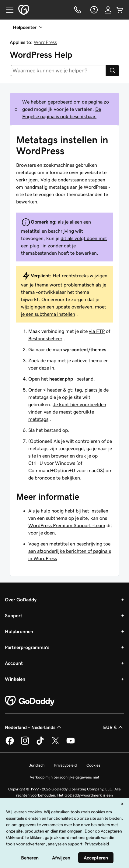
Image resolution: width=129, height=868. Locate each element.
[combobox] (58, 71)
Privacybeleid (65, 765)
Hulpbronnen (19, 631)
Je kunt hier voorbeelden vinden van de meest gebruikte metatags (67, 412)
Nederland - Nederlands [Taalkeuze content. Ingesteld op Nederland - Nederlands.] (34, 727)
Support (14, 615)
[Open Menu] (7, 10)
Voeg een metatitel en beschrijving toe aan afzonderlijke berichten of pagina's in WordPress (70, 551)
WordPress (45, 42)
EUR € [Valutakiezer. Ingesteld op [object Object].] (114, 727)
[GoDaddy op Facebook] (10, 744)
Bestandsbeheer (45, 338)
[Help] (93, 10)
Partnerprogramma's (27, 647)
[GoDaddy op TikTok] (40, 744)
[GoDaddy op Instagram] (25, 744)
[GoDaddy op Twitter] (55, 744)
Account (14, 663)
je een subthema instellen (48, 314)
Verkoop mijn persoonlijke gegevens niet (65, 777)
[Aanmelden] (108, 10)
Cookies (93, 765)
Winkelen (15, 679)
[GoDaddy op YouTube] (71, 744)
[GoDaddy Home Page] (30, 701)
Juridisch (37, 765)
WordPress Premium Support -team (67, 525)
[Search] (113, 71)
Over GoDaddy (21, 600)
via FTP (97, 331)
